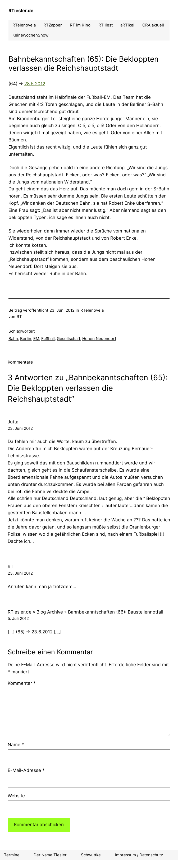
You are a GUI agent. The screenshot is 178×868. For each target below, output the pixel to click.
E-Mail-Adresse (26, 770)
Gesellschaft (69, 339)
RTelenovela (92, 310)
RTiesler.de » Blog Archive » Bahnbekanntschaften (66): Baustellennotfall (85, 612)
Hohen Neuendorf (99, 339)
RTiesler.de (21, 11)
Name (16, 745)
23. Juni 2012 (20, 428)
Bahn (13, 339)
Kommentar (22, 683)
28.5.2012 (35, 84)
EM (36, 339)
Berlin (26, 339)
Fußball (48, 339)
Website (16, 796)
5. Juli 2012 (18, 619)
